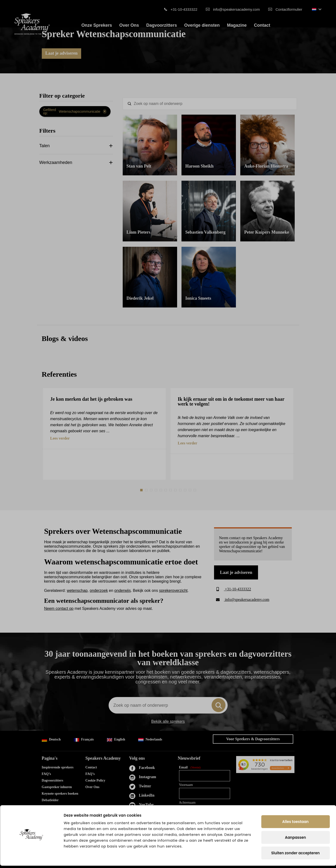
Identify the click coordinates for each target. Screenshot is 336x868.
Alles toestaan (296, 824)
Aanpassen (296, 840)
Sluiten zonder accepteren (295, 855)
